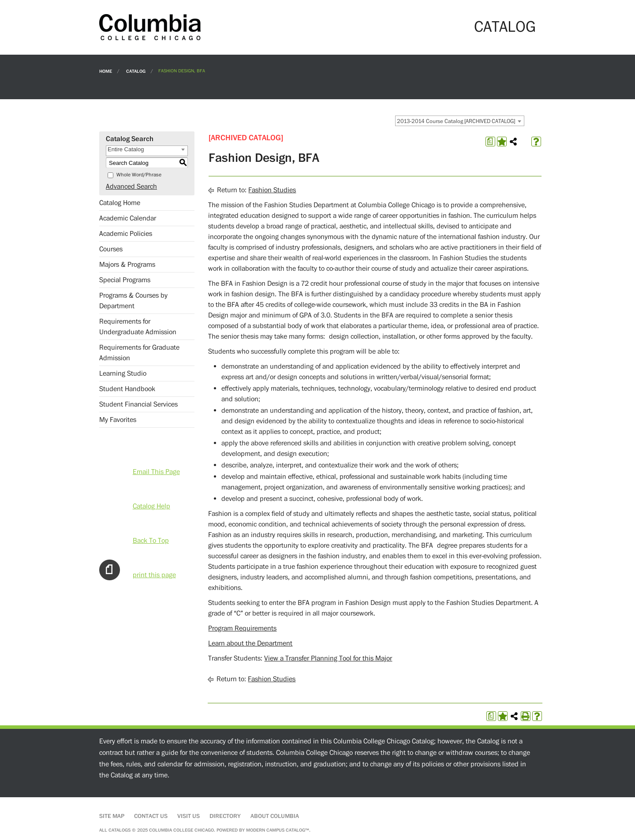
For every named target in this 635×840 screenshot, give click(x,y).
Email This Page (156, 472)
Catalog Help (151, 506)
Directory (225, 816)
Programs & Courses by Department (133, 301)
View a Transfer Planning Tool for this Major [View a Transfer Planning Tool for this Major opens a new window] (328, 658)
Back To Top (151, 541)
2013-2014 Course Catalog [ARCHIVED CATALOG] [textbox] (456, 121)
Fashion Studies (272, 190)
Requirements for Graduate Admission (139, 353)
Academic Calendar (128, 218)
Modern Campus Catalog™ (278, 830)
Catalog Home (120, 203)
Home (106, 71)
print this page (154, 575)
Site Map (112, 816)
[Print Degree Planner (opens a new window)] (490, 142)
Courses (111, 249)
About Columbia (275, 816)
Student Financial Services (138, 404)
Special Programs (125, 280)
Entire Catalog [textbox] (126, 149)
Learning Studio (123, 373)
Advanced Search (131, 187)
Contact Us (151, 816)
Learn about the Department (250, 643)
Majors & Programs (127, 265)
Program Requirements (242, 628)
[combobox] (460, 121)
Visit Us (189, 816)
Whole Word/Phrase (139, 175)
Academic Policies (126, 234)
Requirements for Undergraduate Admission (138, 327)
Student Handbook (127, 389)
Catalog (136, 71)
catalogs (120, 830)
